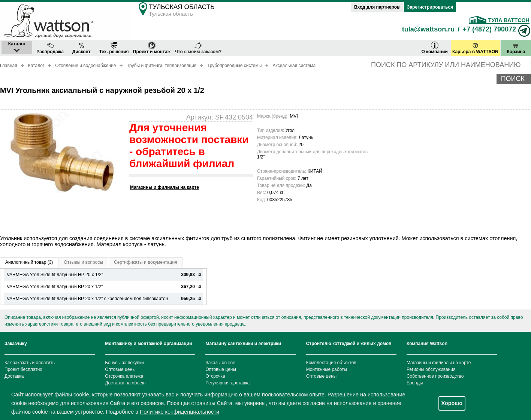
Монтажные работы (327, 369)
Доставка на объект (126, 383)
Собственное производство (435, 376)
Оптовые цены (120, 369)
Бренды (415, 383)
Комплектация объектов (331, 363)
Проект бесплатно (23, 369)
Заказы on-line (220, 363)
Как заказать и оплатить (30, 363)
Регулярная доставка (227, 383)
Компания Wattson (427, 344)
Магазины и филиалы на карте (165, 187)
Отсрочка (215, 376)
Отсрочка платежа (124, 376)
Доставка (14, 376)
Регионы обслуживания (431, 369)
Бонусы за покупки (124, 363)
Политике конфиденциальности (179, 412)
